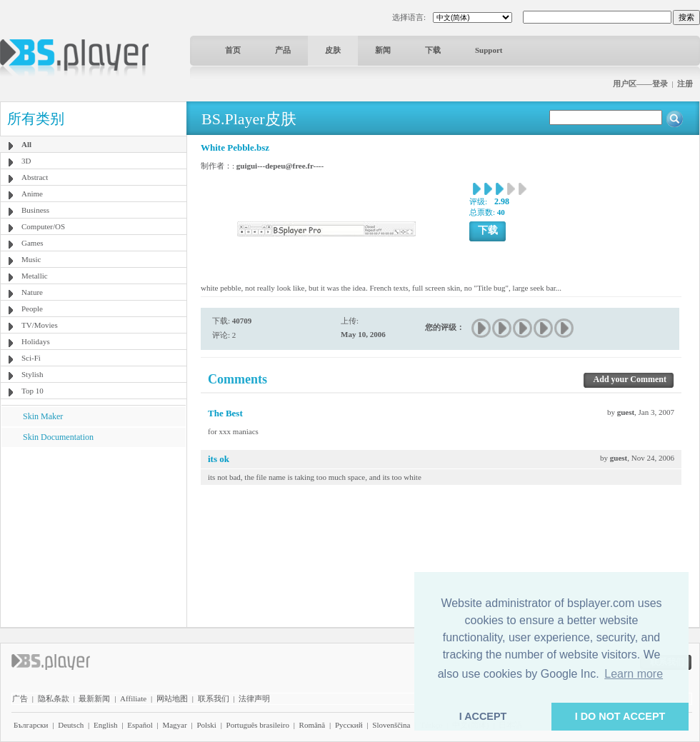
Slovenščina (391, 725)
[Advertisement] (94, 536)
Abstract (35, 177)
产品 (283, 50)
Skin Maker (43, 416)
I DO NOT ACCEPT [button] (620, 716)
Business (35, 210)
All (26, 144)
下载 (433, 50)
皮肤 (333, 50)
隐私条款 (54, 698)
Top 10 (32, 391)
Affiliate (133, 698)
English (106, 725)
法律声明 (254, 698)
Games (32, 243)
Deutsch (71, 725)
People (32, 309)
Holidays (36, 341)
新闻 (383, 50)
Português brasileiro (258, 725)
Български (31, 725)
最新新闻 (94, 698)
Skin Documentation (58, 437)
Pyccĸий (349, 725)
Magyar (174, 725)
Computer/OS (43, 226)
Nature (32, 292)
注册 (685, 84)
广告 (20, 698)
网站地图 (172, 698)
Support (489, 50)
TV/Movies (40, 325)
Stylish (32, 374)
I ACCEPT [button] (483, 716)
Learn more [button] (634, 674)
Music (31, 259)
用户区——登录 (640, 84)
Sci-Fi (31, 358)
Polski (206, 725)
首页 (233, 50)
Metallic (35, 276)
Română (312, 725)
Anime (32, 194)
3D (26, 161)
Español (140, 725)
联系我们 (214, 698)
